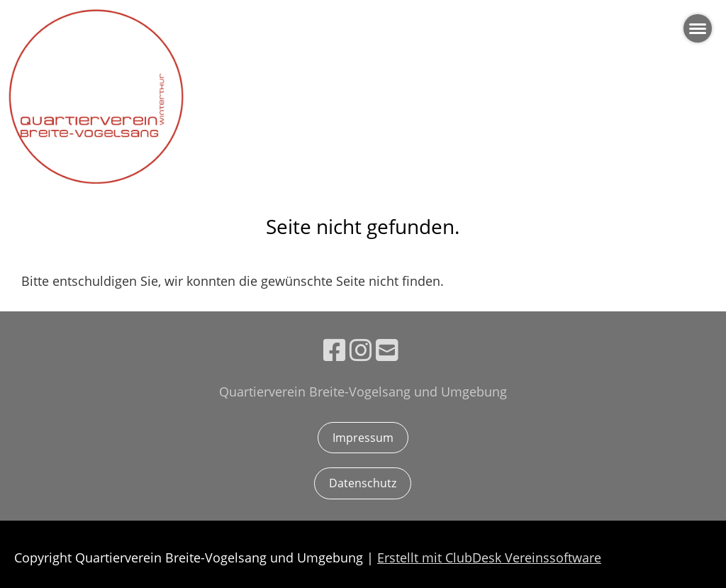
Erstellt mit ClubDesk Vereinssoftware (489, 558)
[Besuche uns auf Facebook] (335, 350)
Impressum (363, 438)
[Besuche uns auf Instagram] (361, 350)
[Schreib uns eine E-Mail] (387, 350)
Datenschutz (363, 483)
